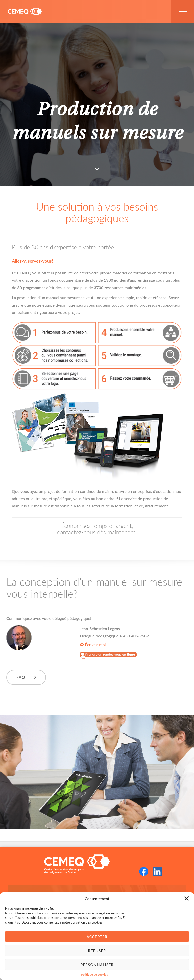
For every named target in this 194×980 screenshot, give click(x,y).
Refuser (97, 951)
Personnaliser (97, 965)
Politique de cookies (94, 975)
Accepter (97, 937)
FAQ (21, 677)
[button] (186, 899)
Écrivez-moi (93, 644)
